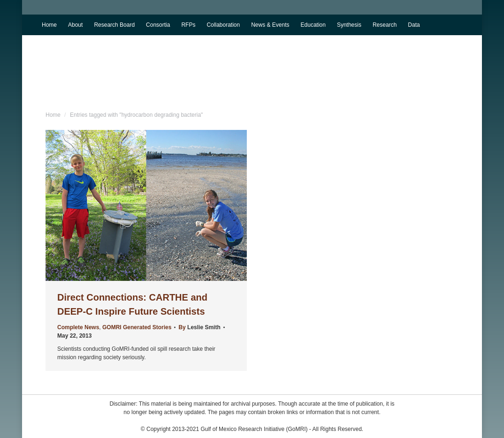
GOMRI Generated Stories (137, 327)
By (199, 327)
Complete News (78, 327)
